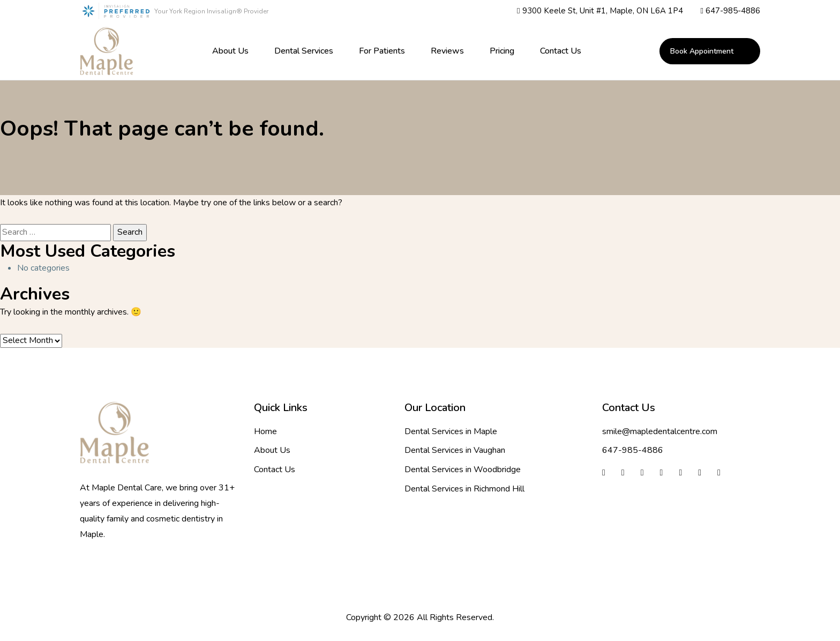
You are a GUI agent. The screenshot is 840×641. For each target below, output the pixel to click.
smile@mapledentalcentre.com (660, 431)
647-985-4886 (730, 11)
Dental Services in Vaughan (455, 450)
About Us (230, 51)
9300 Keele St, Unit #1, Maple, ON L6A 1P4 (600, 11)
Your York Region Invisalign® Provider (211, 11)
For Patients (382, 51)
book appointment (702, 51)
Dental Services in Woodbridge (463, 469)
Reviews (447, 51)
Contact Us (561, 51)
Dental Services (304, 51)
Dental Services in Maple (451, 431)
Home (265, 431)
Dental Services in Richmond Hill (464, 489)
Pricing (502, 51)
